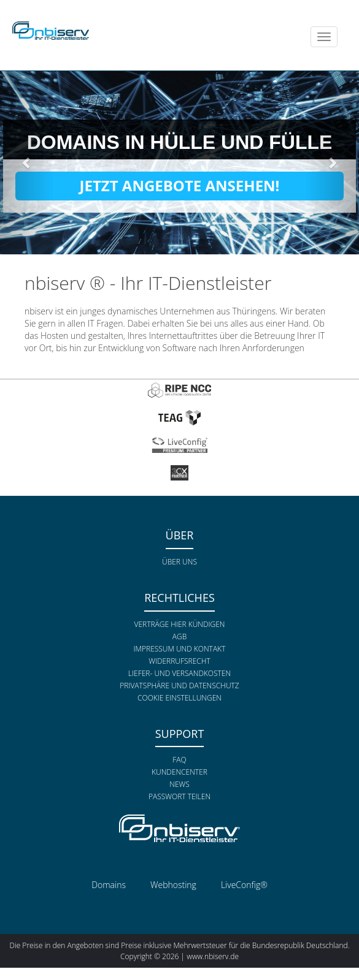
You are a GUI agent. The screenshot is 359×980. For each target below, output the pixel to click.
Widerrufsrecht (179, 661)
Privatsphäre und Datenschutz (179, 686)
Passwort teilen (179, 796)
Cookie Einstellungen (179, 698)
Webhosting (173, 885)
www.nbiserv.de (213, 956)
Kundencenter (179, 772)
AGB (179, 636)
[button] (27, 162)
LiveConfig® (244, 885)
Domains (109, 885)
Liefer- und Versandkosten (179, 673)
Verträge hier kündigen (180, 624)
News (179, 784)
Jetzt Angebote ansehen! (180, 185)
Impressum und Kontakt (180, 649)
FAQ (179, 760)
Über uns (179, 562)
